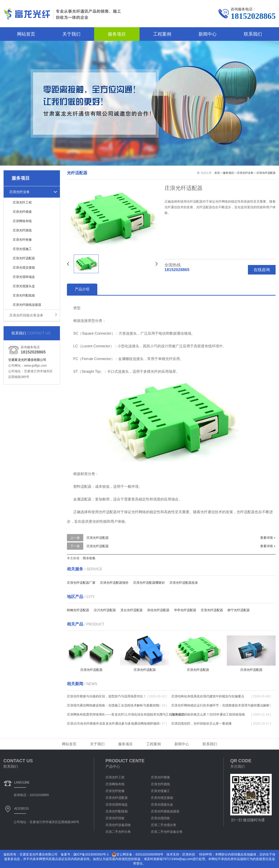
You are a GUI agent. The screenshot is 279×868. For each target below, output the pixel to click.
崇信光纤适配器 (158, 610)
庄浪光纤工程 (22, 202)
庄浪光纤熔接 (22, 212)
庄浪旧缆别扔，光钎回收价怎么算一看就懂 (201, 723)
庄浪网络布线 (22, 221)
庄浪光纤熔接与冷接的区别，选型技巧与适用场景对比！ (107, 696)
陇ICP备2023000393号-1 (91, 854)
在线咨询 (262, 270)
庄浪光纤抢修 (22, 240)
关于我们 (71, 34)
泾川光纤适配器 (105, 610)
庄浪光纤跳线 (22, 230)
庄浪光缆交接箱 (24, 267)
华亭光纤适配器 (185, 610)
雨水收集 (89, 558)
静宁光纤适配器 (239, 610)
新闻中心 (208, 34)
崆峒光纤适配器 (78, 610)
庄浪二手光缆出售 (164, 825)
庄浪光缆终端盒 (24, 277)
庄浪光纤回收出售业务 (26, 315)
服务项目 (117, 34)
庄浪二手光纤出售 (118, 832)
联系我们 (253, 34)
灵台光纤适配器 (132, 610)
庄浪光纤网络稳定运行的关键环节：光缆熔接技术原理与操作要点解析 (220, 705)
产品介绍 (82, 289)
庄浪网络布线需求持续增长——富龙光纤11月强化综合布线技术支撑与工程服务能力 (126, 714)
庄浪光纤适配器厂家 (81, 583)
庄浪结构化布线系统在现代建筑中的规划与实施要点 (208, 696)
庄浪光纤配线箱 (24, 295)
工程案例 (162, 34)
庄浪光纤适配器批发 (184, 583)
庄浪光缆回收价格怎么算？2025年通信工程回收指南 (208, 714)
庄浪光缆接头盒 (24, 286)
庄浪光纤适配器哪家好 (149, 583)
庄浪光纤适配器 (24, 258)
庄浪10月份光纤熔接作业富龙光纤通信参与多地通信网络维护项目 (113, 723)
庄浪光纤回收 (115, 818)
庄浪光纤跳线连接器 (27, 305)
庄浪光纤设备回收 (118, 825)
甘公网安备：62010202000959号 (138, 854)
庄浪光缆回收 (160, 818)
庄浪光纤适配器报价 (114, 583)
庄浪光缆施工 (22, 249)
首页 (217, 173)
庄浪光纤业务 (20, 192)
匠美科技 (189, 854)
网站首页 (26, 34)
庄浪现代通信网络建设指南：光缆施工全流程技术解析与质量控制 (113, 705)
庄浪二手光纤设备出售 (167, 832)
